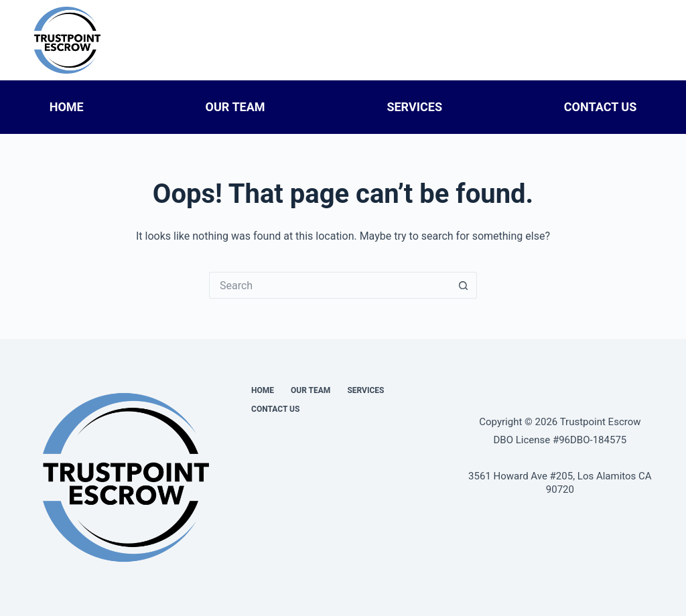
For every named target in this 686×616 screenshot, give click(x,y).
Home (67, 107)
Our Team (235, 107)
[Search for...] (330, 285)
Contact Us (600, 107)
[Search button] (464, 285)
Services (414, 107)
